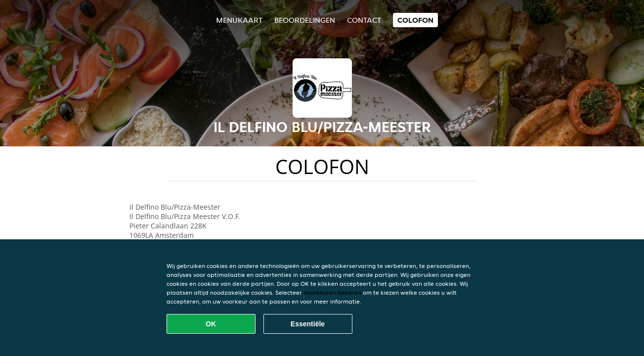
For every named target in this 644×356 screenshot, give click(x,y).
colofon (415, 20)
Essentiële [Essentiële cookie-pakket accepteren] (308, 324)
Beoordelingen (305, 20)
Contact (364, 20)
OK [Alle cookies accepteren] (211, 324)
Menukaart (239, 20)
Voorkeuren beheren (332, 292)
